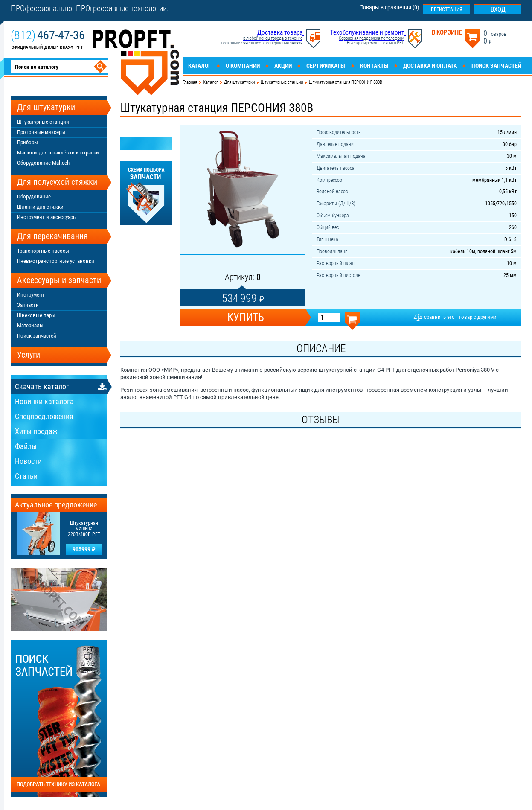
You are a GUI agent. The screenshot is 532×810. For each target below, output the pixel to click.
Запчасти (28, 305)
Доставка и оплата (430, 66)
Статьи (26, 476)
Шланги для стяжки (40, 207)
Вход (498, 9)
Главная (190, 82)
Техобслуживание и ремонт (367, 32)
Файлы (26, 446)
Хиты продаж (36, 431)
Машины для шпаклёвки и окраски (58, 153)
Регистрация (447, 9)
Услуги (29, 355)
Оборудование (34, 197)
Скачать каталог (42, 386)
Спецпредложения (44, 416)
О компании (243, 66)
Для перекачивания (52, 236)
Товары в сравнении (386, 7)
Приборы (28, 142)
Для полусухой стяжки (57, 182)
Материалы (30, 325)
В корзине (447, 33)
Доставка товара (280, 32)
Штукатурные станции (282, 82)
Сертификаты (326, 66)
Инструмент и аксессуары (47, 217)
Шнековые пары (36, 315)
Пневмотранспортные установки (56, 261)
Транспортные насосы (43, 251)
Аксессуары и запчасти (59, 280)
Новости (28, 461)
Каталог (200, 66)
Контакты (374, 66)
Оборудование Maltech (43, 163)
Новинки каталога (44, 401)
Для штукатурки (239, 82)
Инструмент (31, 295)
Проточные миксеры (41, 132)
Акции (283, 66)
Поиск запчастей (496, 66)
